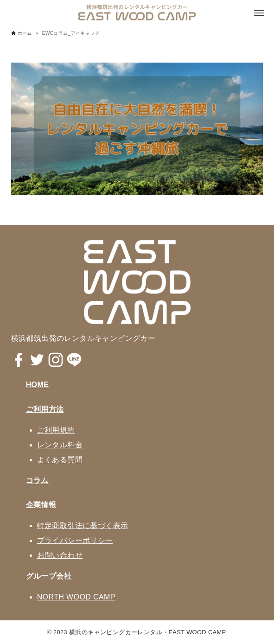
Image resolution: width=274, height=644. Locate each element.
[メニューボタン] (259, 13)
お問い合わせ (60, 555)
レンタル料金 (60, 445)
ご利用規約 (56, 430)
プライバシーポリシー (75, 540)
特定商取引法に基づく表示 (83, 526)
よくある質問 (60, 460)
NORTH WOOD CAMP (76, 597)
